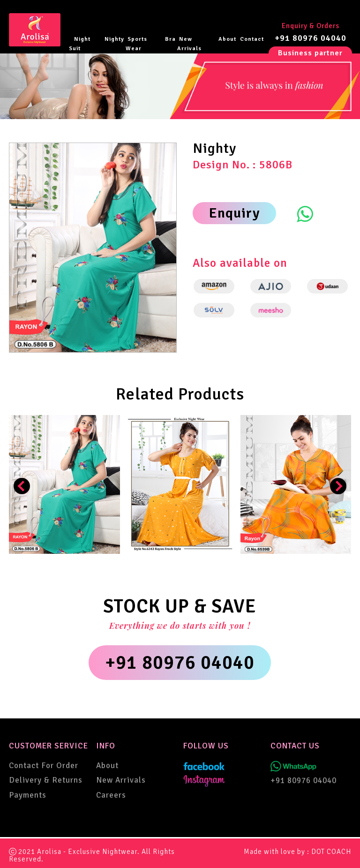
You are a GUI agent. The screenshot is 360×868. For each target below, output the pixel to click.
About (227, 39)
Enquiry (234, 213)
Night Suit (80, 44)
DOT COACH (331, 852)
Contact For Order (44, 766)
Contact (252, 39)
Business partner (310, 53)
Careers (111, 795)
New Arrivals (189, 44)
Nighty (114, 39)
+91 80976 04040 (311, 38)
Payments (28, 795)
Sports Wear (136, 44)
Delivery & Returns (46, 780)
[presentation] (22, 486)
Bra (170, 39)
